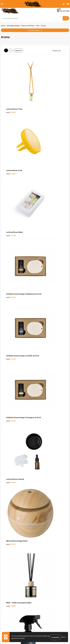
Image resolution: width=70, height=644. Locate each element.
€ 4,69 (42, 377)
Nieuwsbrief (40, 572)
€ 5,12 (11, 460)
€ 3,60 (42, 255)
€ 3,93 (11, 295)
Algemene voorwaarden (44, 599)
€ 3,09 (11, 255)
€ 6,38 (42, 502)
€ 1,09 (11, 130)
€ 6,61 (11, 542)
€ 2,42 (42, 132)
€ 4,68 (11, 377)
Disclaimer (40, 608)
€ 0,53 (11, 90)
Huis (38, 26)
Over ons (39, 569)
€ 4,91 (42, 420)
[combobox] (32, 18)
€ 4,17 (42, 295)
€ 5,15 (42, 460)
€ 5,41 (42, 545)
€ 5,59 (11, 499)
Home (3, 26)
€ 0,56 (42, 90)
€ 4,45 (42, 335)
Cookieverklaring (42, 602)
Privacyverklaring (42, 605)
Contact (4, 599)
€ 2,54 (11, 215)
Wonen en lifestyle (28, 26)
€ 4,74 (42, 215)
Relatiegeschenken (13, 26)
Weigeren (64, 637)
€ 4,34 (11, 337)
